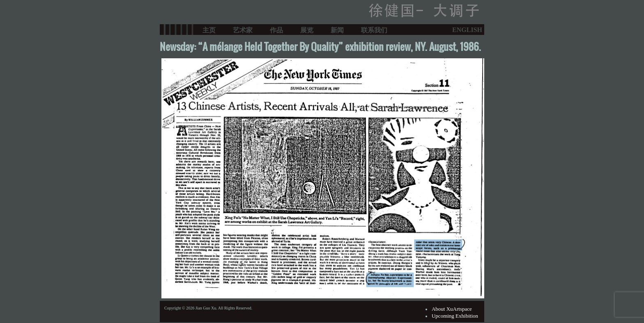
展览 (307, 30)
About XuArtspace (452, 309)
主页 (209, 30)
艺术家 (243, 30)
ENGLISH (467, 30)
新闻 (337, 30)
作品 (276, 30)
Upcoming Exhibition (455, 316)
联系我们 (374, 30)
